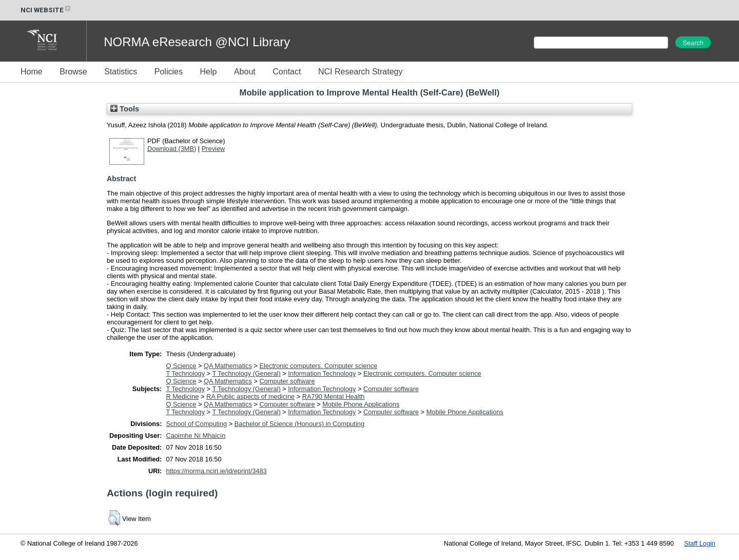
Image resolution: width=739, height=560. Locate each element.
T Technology (185, 373)
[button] (114, 518)
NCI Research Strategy (361, 72)
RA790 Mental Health (334, 397)
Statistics (121, 72)
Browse (73, 72)
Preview (213, 149)
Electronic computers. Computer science (319, 366)
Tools (125, 109)
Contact (287, 72)
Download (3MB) (172, 149)
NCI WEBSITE (46, 10)
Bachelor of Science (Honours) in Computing (299, 424)
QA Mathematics (228, 366)
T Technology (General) (246, 373)
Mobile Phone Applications (361, 404)
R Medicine (182, 397)
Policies (169, 72)
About (245, 72)
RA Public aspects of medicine (250, 397)
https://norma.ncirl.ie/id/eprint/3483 (216, 471)
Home (32, 72)
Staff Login (700, 543)
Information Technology (322, 373)
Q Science (181, 366)
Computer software (287, 381)
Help (208, 72)
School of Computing (196, 424)
